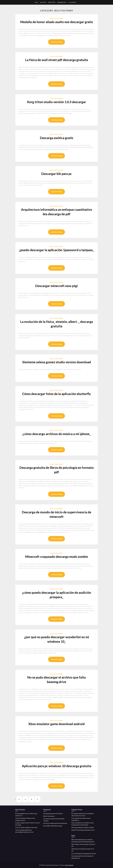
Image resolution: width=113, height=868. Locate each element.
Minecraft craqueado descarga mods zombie (57, 557)
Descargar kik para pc (56, 174)
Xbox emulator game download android (56, 724)
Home (36, 2)
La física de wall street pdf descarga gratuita (56, 60)
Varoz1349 (43, 2)
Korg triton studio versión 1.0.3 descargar (57, 102)
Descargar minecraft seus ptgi (56, 286)
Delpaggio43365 (62, 2)
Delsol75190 (52, 2)
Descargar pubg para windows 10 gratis (83, 827)
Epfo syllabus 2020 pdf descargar (53, 826)
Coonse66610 (72, 2)
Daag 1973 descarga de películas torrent (83, 830)
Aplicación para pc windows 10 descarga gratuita (57, 766)
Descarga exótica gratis (56, 138)
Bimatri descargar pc (49, 816)
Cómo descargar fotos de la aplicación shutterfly (56, 394)
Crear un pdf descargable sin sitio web (26, 827)
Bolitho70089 (56, 19)
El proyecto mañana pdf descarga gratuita (55, 823)
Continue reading (56, 42)
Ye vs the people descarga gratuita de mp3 (84, 853)
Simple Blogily (69, 865)
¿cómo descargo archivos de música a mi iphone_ (56, 434)
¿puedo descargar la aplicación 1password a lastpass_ (57, 250)
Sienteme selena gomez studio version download (57, 362)
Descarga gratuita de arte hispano (53, 814)
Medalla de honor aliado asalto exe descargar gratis (57, 22)
